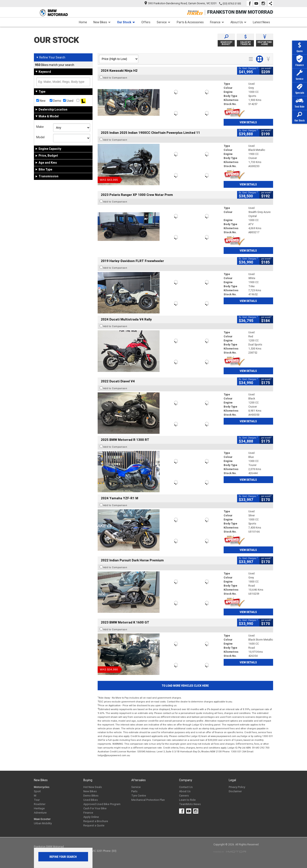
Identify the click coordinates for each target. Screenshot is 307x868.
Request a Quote (94, 825)
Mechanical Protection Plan (148, 800)
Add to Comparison (115, 78)
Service (164, 22)
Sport (37, 791)
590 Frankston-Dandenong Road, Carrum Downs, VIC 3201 (181, 3)
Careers (184, 796)
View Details (248, 122)
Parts (134, 791)
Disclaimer (235, 791)
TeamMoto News (190, 804)
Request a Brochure (96, 821)
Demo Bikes (91, 796)
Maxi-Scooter (42, 819)
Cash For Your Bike (95, 808)
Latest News (261, 22)
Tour (37, 800)
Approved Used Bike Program (102, 804)
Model (40, 137)
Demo (55, 101)
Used (68, 101)
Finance (217, 22)
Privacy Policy (237, 787)
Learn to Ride (187, 800)
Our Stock (126, 22)
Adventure (40, 813)
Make (40, 127)
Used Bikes (91, 800)
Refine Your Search (51, 57)
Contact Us (186, 787)
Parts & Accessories (190, 22)
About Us (238, 22)
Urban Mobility (43, 823)
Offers (146, 22)
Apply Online (91, 817)
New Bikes (102, 22)
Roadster (40, 804)
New (41, 101)
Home (83, 22)
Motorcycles (42, 787)
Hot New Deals (93, 787)
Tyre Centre (139, 796)
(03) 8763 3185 (232, 4)
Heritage (39, 808)
